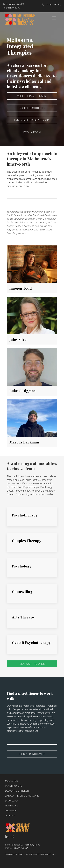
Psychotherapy (25, 515)
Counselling (22, 591)
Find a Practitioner (32, 754)
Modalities (11, 781)
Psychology (22, 566)
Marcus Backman (24, 442)
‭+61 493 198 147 (52, 4)
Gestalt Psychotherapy (31, 642)
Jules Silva (18, 339)
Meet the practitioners (32, 96)
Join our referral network (32, 120)
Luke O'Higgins (22, 391)
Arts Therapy (23, 617)
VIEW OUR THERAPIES (32, 664)
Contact (10, 816)
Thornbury (12, 811)
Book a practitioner (32, 108)
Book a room (32, 132)
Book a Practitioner (17, 791)
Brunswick (12, 801)
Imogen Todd (21, 288)
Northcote (12, 806)
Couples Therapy (27, 541)
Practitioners (13, 786)
